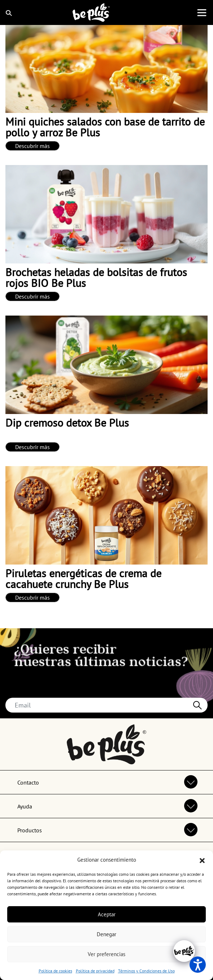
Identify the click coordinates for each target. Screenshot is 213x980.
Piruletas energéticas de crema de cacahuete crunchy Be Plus (83, 578)
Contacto (28, 782)
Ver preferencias (107, 954)
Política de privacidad (95, 971)
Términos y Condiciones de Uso (146, 971)
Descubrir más (32, 146)
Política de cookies (55, 971)
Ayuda (25, 806)
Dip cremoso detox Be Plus (67, 423)
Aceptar (107, 914)
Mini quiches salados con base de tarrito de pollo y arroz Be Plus (105, 127)
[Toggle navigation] (202, 13)
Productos (30, 830)
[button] (202, 860)
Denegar (107, 934)
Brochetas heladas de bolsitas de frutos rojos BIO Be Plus (96, 277)
